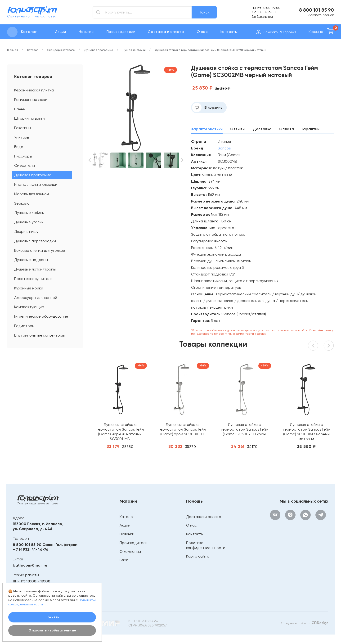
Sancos (224, 148)
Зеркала (22, 203)
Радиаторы (24, 326)
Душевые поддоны (31, 260)
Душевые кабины (29, 213)
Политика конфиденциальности (206, 545)
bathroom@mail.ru (30, 565)
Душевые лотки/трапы (35, 269)
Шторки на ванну (30, 118)
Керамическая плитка (34, 90)
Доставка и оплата (166, 32)
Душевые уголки (29, 222)
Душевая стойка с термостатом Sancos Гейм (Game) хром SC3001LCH (182, 429)
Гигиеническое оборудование (41, 316)
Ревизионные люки (31, 100)
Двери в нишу (26, 232)
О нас (202, 32)
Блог (124, 560)
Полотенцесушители (33, 279)
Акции (61, 32)
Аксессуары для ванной (36, 298)
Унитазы (22, 137)
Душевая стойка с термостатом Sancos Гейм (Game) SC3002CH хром (244, 429)
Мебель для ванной (31, 194)
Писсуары (23, 156)
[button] (90, 160)
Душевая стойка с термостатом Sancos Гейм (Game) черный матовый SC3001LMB (120, 432)
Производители (121, 32)
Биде (19, 147)
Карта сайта (198, 556)
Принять (52, 617)
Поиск (204, 12)
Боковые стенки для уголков (39, 250)
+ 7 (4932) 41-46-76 (31, 549)
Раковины (22, 128)
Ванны (20, 109)
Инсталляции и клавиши (36, 184)
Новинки (86, 32)
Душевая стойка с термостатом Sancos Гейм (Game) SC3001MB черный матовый (306, 432)
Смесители (25, 165)
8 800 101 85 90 (316, 10)
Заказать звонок (321, 15)
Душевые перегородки (35, 241)
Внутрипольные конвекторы (39, 335)
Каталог (127, 517)
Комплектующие (29, 307)
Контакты (229, 32)
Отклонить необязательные (52, 630)
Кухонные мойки (29, 288)
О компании (130, 552)
